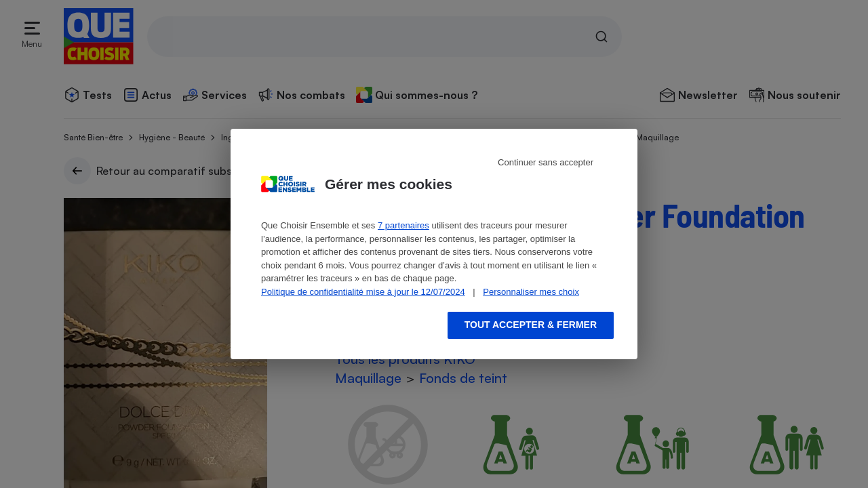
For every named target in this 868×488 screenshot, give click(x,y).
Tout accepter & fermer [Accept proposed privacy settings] (531, 325)
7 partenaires (403, 225)
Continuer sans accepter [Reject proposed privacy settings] (546, 162)
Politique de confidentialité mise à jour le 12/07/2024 (363, 292)
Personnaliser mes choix (531, 292)
